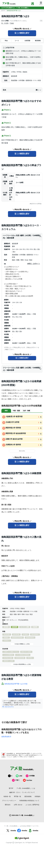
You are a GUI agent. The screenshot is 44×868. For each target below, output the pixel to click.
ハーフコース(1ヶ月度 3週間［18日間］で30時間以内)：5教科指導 (22, 237)
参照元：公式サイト (34, 264)
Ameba (11, 831)
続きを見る (22, 451)
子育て (16, 780)
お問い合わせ (18, 805)
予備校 (12, 23)
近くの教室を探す (22, 33)
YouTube (28, 780)
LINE (19, 776)
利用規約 (38, 796)
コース (17, 41)
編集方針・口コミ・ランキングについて (22, 792)
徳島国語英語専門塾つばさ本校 (16, 684)
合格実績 (27, 41)
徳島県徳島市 (6, 737)
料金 (6, 41)
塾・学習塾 (5, 23)
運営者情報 (28, 796)
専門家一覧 (17, 796)
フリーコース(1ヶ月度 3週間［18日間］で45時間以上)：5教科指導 (22, 369)
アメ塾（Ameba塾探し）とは (26, 788)
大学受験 (30, 776)
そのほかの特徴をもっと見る (22, 644)
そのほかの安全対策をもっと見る (22, 664)
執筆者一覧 (7, 796)
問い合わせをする (8, 707)
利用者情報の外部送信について (29, 801)
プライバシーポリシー (9, 801)
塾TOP (3, 11)
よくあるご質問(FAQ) (32, 805)
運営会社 (8, 805)
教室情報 (38, 41)
